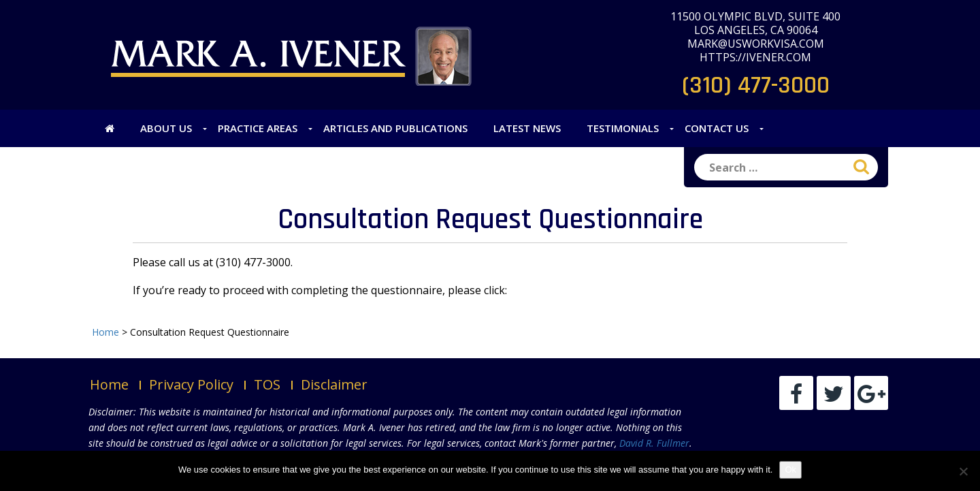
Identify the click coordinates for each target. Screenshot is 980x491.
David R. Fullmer (654, 443)
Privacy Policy (191, 384)
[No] (963, 471)
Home (109, 384)
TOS (267, 384)
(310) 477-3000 (756, 85)
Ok (790, 470)
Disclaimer (334, 384)
